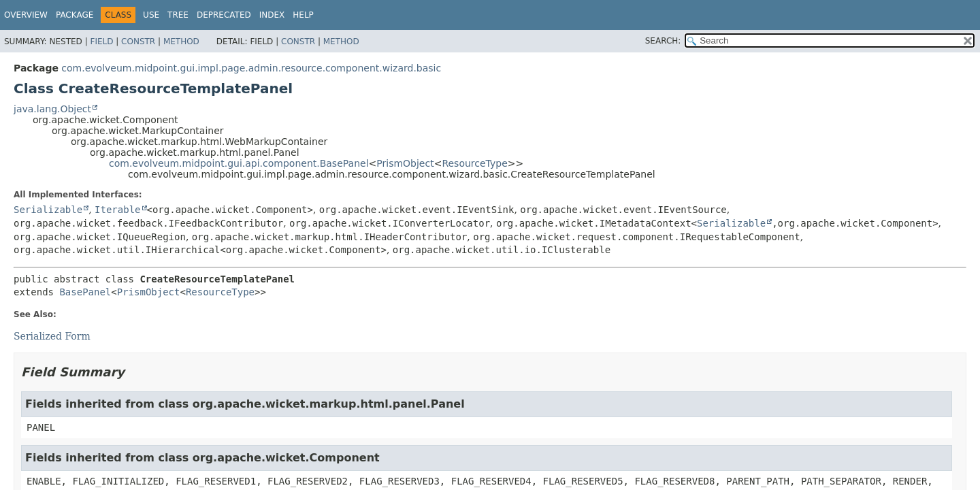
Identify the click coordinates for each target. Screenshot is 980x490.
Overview (26, 15)
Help (303, 15)
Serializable (48, 210)
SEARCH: (663, 41)
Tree (178, 15)
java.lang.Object (52, 109)
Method (181, 42)
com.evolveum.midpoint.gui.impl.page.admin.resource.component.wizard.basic (251, 68)
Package (75, 15)
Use (151, 15)
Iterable (117, 210)
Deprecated (224, 15)
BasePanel (85, 292)
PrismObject (405, 163)
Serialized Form (52, 336)
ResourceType (474, 163)
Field (101, 42)
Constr (138, 42)
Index (272, 15)
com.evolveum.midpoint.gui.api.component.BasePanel (239, 163)
